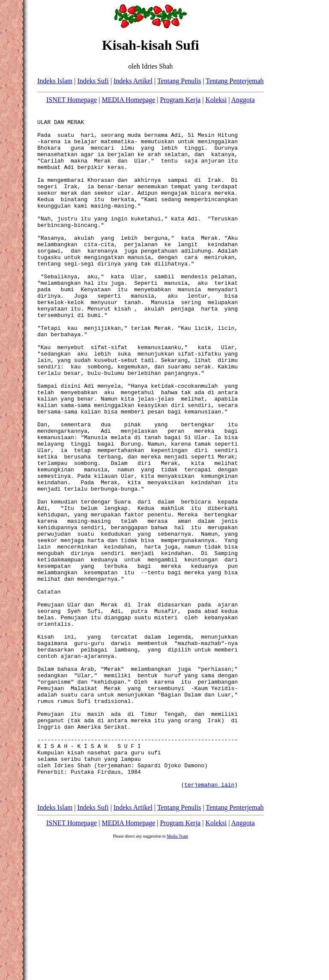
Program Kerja (181, 100)
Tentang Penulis (179, 81)
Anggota (243, 100)
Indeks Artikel (133, 81)
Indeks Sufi (93, 81)
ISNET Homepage (72, 100)
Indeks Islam (55, 81)
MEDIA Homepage (129, 100)
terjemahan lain (209, 918)
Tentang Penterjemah (235, 81)
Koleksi (216, 100)
